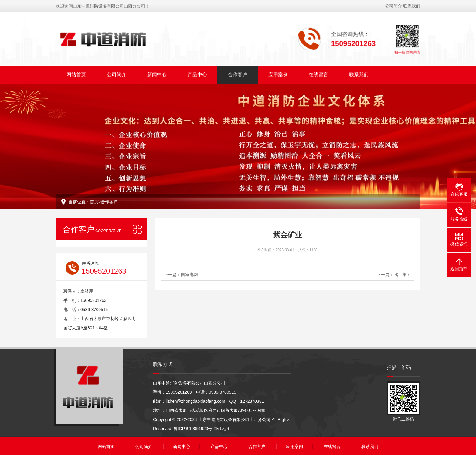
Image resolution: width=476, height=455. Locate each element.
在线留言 (318, 74)
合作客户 (238, 74)
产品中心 (197, 74)
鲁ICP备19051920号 (193, 429)
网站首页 (76, 74)
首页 (94, 202)
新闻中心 (157, 74)
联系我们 (412, 5)
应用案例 (278, 74)
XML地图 (222, 429)
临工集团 (402, 275)
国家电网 (189, 275)
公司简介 (393, 5)
